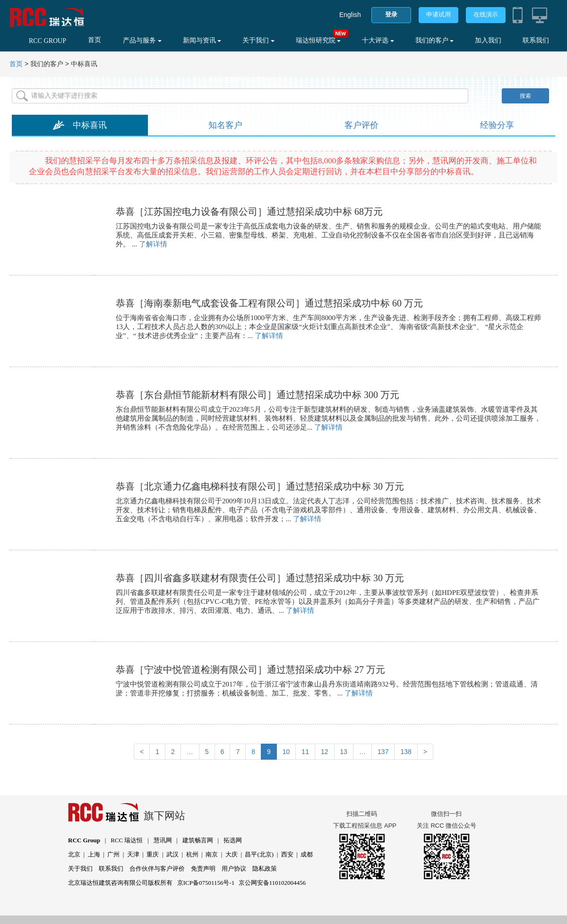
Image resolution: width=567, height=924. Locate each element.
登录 (391, 14)
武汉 (172, 854)
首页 (94, 40)
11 (305, 752)
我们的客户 (435, 40)
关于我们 (258, 40)
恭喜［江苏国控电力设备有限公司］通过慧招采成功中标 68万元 (249, 212)
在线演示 (486, 14)
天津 (133, 854)
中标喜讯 (90, 125)
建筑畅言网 (198, 840)
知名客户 (225, 125)
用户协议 (234, 869)
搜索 (525, 96)
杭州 (192, 854)
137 (383, 752)
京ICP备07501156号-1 (206, 883)
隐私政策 (265, 869)
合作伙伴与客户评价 (157, 869)
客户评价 (361, 125)
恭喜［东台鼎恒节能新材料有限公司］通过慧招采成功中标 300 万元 (258, 395)
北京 (74, 854)
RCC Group (84, 840)
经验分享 (497, 125)
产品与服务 (142, 40)
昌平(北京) (259, 854)
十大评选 (378, 40)
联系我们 (536, 40)
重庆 (153, 854)
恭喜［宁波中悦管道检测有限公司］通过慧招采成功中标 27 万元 (250, 670)
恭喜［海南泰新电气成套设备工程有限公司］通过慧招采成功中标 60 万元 (269, 303)
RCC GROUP (47, 41)
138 (406, 752)
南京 (212, 854)
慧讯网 (163, 840)
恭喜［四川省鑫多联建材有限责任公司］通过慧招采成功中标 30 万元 (260, 578)
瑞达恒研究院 (318, 40)
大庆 (232, 854)
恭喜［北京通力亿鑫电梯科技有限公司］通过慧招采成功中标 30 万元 (260, 486)
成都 (307, 854)
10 (286, 752)
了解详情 (153, 244)
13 (344, 752)
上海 (94, 854)
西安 (287, 854)
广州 (113, 854)
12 (325, 752)
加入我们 (488, 40)
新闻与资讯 (202, 40)
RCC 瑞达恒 (127, 840)
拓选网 (233, 840)
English (350, 15)
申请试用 (438, 14)
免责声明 (203, 869)
